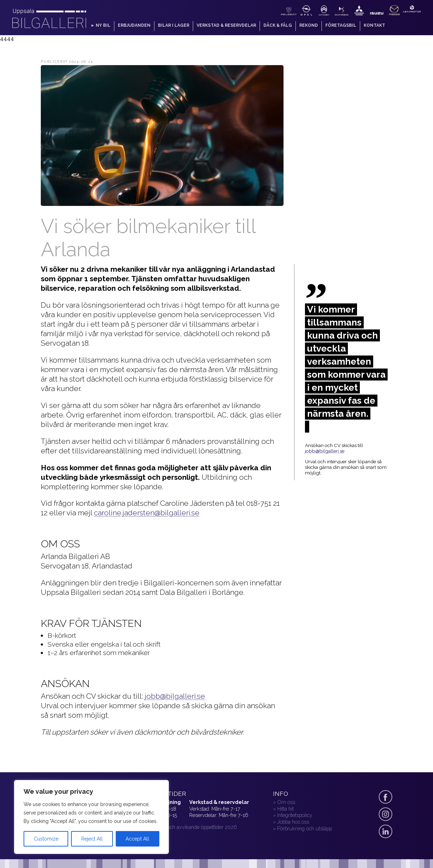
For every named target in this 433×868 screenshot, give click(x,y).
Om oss (286, 802)
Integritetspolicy (295, 815)
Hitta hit (285, 809)
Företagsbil (341, 25)
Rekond (309, 25)
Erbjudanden (134, 25)
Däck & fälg (278, 25)
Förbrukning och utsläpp (305, 828)
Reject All (92, 839)
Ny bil (103, 25)
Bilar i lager (174, 25)
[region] (91, 817)
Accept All (137, 839)
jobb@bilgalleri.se (175, 696)
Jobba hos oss (293, 822)
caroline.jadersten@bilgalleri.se (147, 513)
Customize (46, 839)
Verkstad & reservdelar (226, 25)
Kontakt (374, 25)
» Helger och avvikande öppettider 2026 (192, 827)
